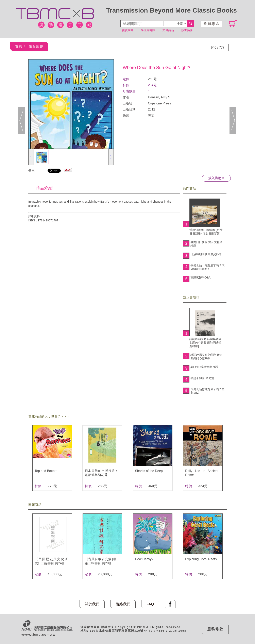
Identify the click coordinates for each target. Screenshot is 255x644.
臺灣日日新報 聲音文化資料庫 (206, 244)
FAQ (150, 604)
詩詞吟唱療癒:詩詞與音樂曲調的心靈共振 (206, 357)
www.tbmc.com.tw (39, 635)
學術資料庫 (148, 30)
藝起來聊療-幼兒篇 (202, 378)
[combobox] (175, 24)
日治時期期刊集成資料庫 (206, 254)
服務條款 (215, 629)
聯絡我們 (123, 604)
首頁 (19, 46)
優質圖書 (128, 30)
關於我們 (92, 604)
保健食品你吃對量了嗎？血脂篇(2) (207, 391)
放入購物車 (216, 178)
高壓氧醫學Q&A (201, 277)
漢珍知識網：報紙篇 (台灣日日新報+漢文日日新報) (206, 217)
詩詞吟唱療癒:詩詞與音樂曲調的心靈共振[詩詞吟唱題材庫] (205, 328)
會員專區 (211, 24)
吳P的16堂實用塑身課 (204, 367)
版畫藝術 (187, 30)
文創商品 (168, 30)
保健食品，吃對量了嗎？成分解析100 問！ (207, 267)
